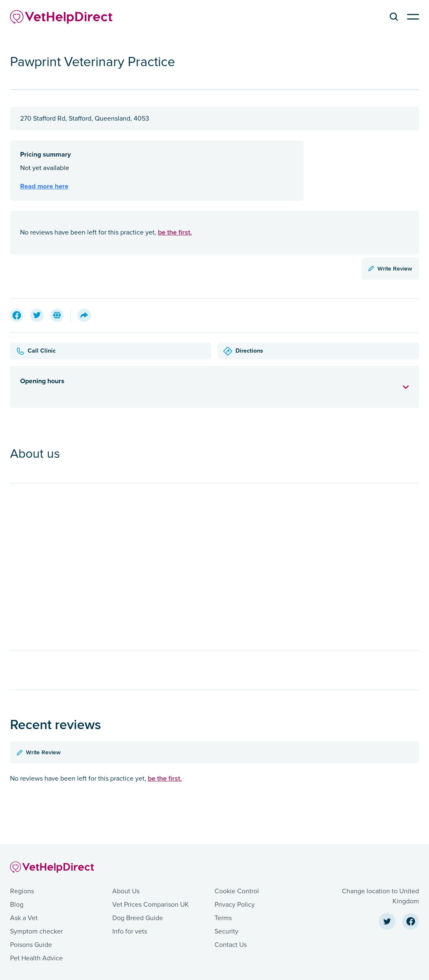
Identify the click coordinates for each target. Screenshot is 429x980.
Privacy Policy (235, 905)
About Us (126, 891)
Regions (22, 891)
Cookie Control (237, 891)
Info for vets (130, 931)
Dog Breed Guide (138, 918)
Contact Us (231, 945)
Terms (223, 918)
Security (226, 931)
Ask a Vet (24, 918)
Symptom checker (36, 931)
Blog (17, 905)
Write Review (390, 268)
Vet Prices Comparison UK (151, 905)
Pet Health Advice (36, 958)
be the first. (175, 232)
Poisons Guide (31, 945)
